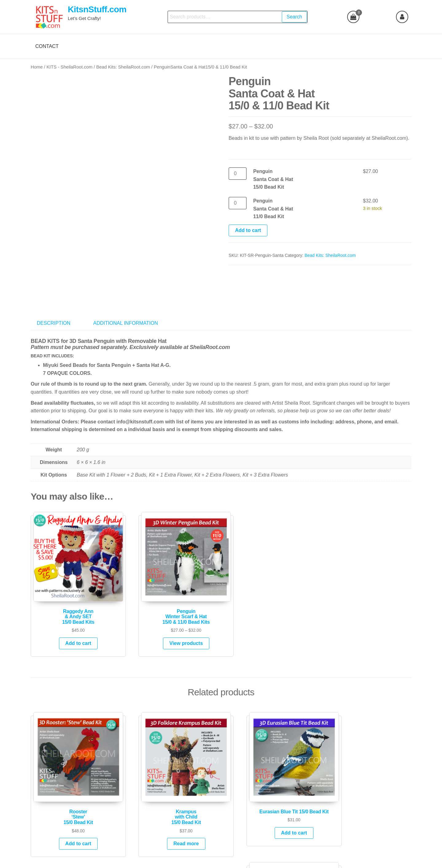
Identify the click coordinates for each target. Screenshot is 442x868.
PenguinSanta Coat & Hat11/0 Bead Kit (273, 209)
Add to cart (248, 230)
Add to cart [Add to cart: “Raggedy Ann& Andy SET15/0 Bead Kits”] (72, 620)
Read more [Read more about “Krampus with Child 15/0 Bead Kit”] (171, 809)
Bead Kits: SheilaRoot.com (123, 67)
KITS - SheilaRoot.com (70, 67)
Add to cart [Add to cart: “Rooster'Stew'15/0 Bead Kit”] (72, 809)
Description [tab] (54, 310)
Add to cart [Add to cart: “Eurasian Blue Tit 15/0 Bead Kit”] (269, 798)
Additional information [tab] (126, 310)
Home (37, 67)
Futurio (230, 858)
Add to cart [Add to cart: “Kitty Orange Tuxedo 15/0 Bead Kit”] (368, 809)
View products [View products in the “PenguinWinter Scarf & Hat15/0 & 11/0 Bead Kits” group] (171, 620)
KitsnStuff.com (97, 9)
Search (294, 17)
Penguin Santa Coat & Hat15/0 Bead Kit (273, 179)
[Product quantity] (238, 174)
